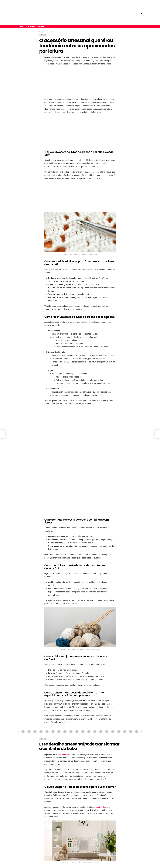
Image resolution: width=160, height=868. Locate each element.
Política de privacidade (36, 15)
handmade (100, 795)
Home (21, 15)
